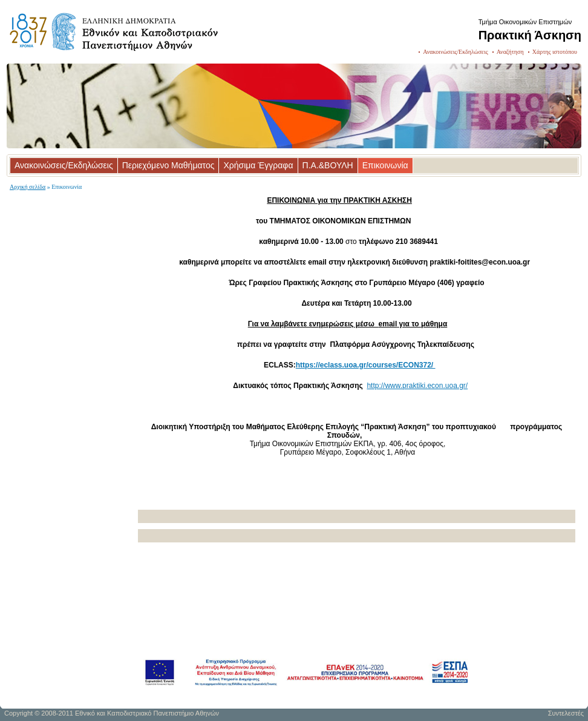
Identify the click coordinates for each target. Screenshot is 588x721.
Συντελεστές (566, 713)
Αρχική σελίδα (28, 187)
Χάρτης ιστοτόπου (555, 52)
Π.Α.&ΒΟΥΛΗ (328, 165)
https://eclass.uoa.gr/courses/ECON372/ (366, 365)
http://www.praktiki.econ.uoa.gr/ (417, 386)
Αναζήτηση (510, 52)
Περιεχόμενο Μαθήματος (168, 165)
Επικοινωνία (385, 165)
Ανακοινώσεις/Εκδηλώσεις (455, 52)
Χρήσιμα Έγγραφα (258, 165)
